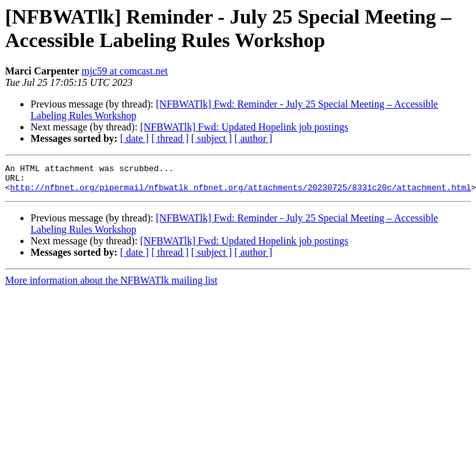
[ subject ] (212, 138)
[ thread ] (170, 138)
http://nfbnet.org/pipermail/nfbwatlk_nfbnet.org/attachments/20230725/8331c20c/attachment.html (241, 193)
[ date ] (134, 138)
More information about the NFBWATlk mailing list (111, 286)
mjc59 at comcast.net (125, 71)
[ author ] (254, 138)
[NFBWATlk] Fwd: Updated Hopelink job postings (244, 127)
